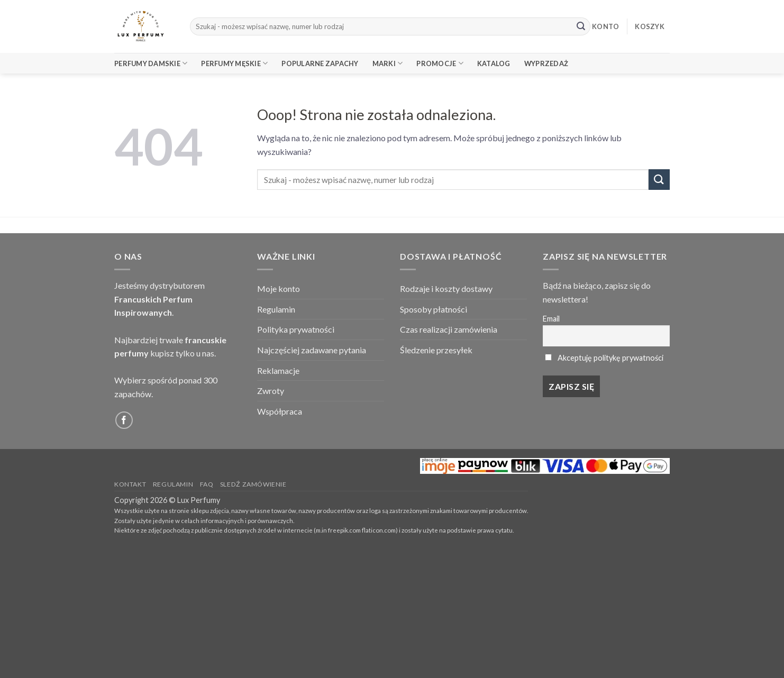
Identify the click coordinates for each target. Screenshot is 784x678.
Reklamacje (278, 370)
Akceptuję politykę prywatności (610, 358)
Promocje (440, 63)
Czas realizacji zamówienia (449, 329)
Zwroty (271, 391)
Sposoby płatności (434, 309)
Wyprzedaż (546, 63)
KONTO (605, 26)
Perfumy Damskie (151, 63)
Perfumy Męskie (234, 63)
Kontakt (130, 484)
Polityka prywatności (296, 329)
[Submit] (581, 26)
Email (551, 319)
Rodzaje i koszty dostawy (446, 288)
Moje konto (279, 288)
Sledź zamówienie (253, 484)
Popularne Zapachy (320, 63)
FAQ (207, 484)
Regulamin (276, 309)
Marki (388, 63)
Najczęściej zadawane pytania (312, 350)
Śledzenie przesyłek (436, 350)
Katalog (494, 63)
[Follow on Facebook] (124, 420)
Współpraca (280, 411)
